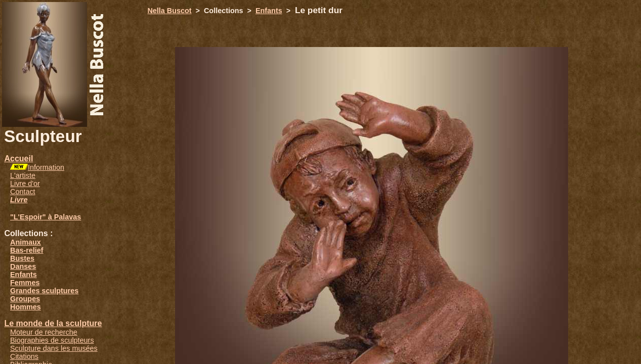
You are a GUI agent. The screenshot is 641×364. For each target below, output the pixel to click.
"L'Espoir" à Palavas (46, 217)
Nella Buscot (169, 11)
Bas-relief (27, 250)
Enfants (24, 275)
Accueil (18, 158)
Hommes (26, 307)
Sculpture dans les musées (54, 348)
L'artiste (23, 175)
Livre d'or (25, 184)
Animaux (26, 242)
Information (46, 167)
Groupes (25, 299)
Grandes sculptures (44, 291)
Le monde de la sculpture (53, 323)
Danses (23, 266)
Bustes (22, 258)
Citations (24, 356)
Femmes (25, 283)
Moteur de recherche (44, 332)
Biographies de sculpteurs (52, 340)
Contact (23, 192)
